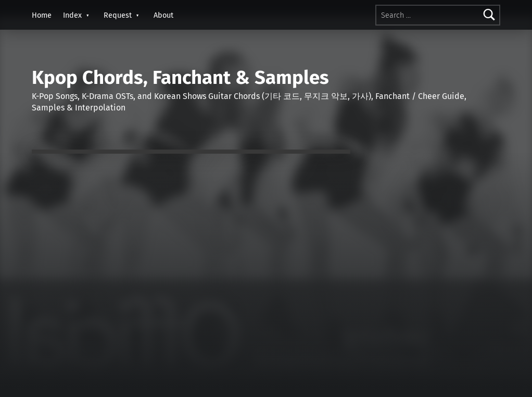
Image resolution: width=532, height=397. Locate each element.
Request (118, 15)
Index (72, 15)
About (163, 15)
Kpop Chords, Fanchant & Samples (180, 78)
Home (42, 15)
